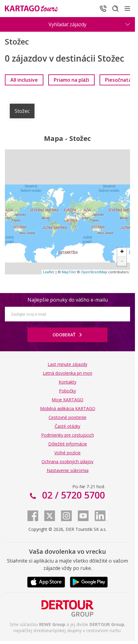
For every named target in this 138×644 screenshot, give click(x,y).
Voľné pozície (67, 453)
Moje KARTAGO (67, 400)
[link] (24, 80)
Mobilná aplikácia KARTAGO (68, 408)
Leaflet (49, 272)
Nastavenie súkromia (68, 470)
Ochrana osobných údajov (67, 462)
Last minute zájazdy (67, 364)
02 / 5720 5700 (72, 495)
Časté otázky (67, 426)
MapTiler (69, 272)
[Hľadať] (115, 9)
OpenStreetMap (94, 272)
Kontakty (67, 382)
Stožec (22, 111)
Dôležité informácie (68, 444)
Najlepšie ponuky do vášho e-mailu (68, 300)
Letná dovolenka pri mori (67, 373)
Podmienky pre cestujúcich (68, 435)
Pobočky (67, 391)
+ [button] (122, 252)
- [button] (122, 261)
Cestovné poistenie (67, 417)
